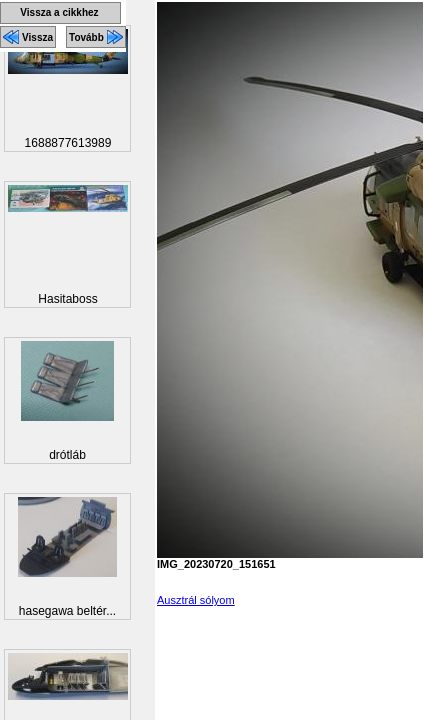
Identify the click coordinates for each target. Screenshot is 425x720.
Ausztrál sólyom (196, 600)
